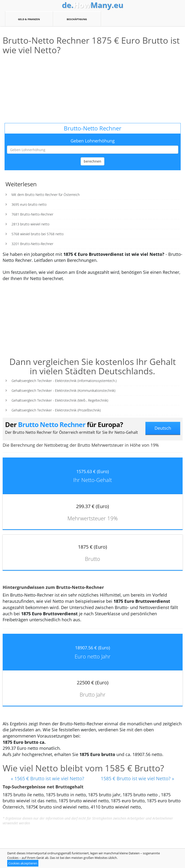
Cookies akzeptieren (23, 863)
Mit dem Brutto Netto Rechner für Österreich (46, 195)
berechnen (92, 161)
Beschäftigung (77, 19)
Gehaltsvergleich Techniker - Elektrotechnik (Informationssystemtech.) (64, 381)
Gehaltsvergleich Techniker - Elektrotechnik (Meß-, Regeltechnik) (60, 400)
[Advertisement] (93, 89)
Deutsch (163, 428)
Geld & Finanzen (29, 19)
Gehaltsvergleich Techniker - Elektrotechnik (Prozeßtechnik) (56, 410)
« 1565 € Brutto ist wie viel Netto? (48, 778)
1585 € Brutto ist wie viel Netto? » (137, 778)
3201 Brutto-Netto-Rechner (32, 244)
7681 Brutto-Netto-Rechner (32, 214)
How (93, 5)
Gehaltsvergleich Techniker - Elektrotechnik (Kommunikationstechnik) (63, 390)
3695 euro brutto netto (29, 204)
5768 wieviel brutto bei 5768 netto (38, 234)
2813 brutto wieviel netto (30, 224)
